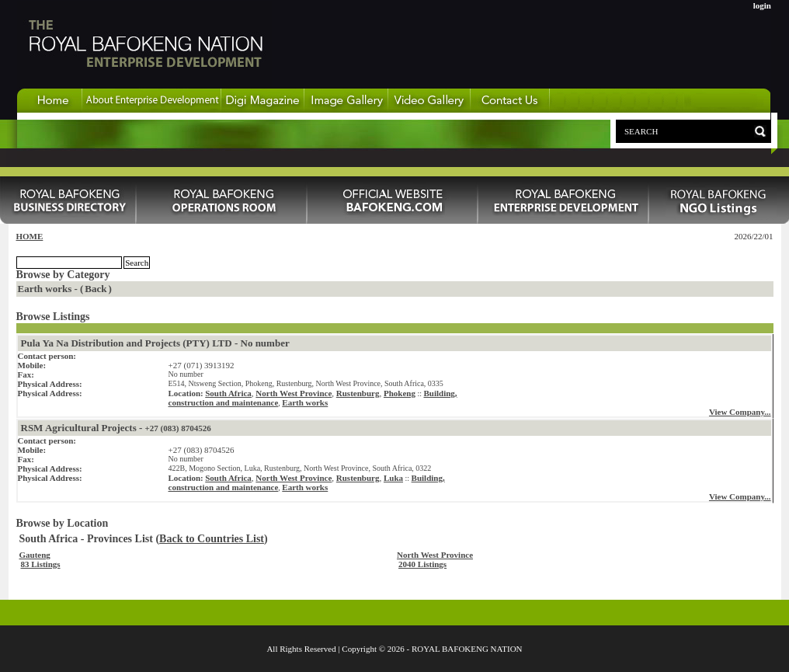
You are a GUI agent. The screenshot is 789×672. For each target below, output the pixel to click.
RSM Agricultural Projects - (116, 428)
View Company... (740, 412)
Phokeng (400, 393)
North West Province (294, 393)
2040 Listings (422, 564)
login (762, 5)
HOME (30, 236)
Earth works (305, 402)
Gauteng (35, 555)
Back (96, 289)
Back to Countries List (212, 539)
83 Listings (41, 564)
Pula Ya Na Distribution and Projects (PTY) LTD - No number (155, 343)
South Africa (228, 393)
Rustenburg (358, 393)
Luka (393, 478)
